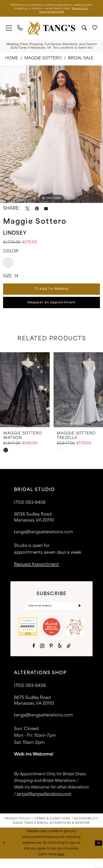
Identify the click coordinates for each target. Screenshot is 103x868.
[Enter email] (52, 615)
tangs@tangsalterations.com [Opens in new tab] (44, 804)
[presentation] (25, 398)
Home (12, 61)
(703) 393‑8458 (30, 511)
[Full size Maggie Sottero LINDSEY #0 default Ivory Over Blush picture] (51, 136)
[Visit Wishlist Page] (95, 30)
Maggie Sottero (43, 61)
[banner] (51, 30)
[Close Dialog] (5, 852)
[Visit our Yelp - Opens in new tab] (60, 655)
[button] (9, 30)
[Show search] (84, 30)
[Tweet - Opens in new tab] (27, 211)
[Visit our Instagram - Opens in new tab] (42, 655)
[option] (51, 136)
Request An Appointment (52, 309)
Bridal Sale (81, 61)
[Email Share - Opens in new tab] (46, 211)
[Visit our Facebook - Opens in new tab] (34, 655)
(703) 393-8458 (30, 695)
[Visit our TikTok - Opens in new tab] (69, 655)
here (61, 864)
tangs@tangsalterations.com (43, 540)
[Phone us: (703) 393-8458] (20, 30)
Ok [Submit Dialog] (98, 852)
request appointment (36, 572)
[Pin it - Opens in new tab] (37, 211)
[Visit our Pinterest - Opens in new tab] (51, 655)
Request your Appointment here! (52, 14)
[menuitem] (9, 30)
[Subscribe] (79, 615)
